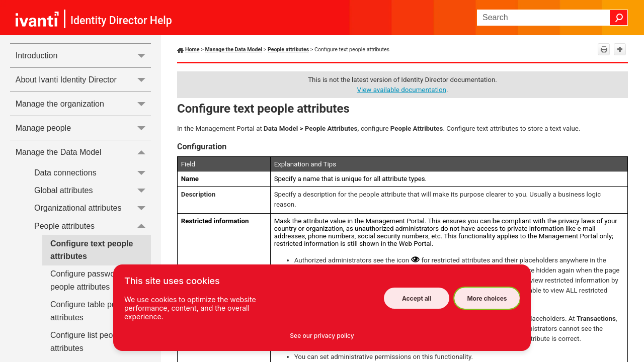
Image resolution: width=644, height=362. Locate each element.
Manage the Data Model (83, 152)
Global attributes (93, 190)
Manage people (83, 128)
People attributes (93, 226)
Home (192, 50)
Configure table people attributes (91, 311)
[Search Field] (552, 18)
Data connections (93, 173)
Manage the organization (83, 104)
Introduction (83, 56)
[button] (619, 18)
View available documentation (402, 90)
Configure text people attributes (92, 250)
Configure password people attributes (86, 280)
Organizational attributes (93, 208)
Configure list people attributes (87, 342)
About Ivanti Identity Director (83, 80)
